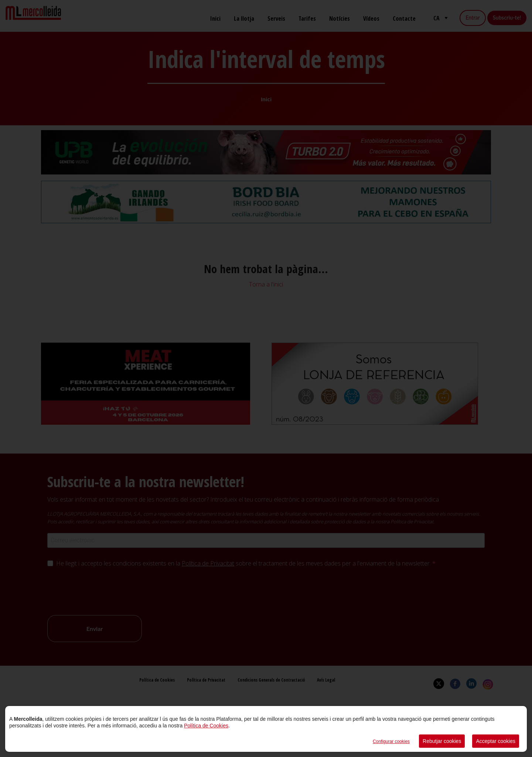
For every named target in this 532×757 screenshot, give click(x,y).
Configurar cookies (391, 741)
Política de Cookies (206, 726)
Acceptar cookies (496, 741)
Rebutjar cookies (442, 741)
